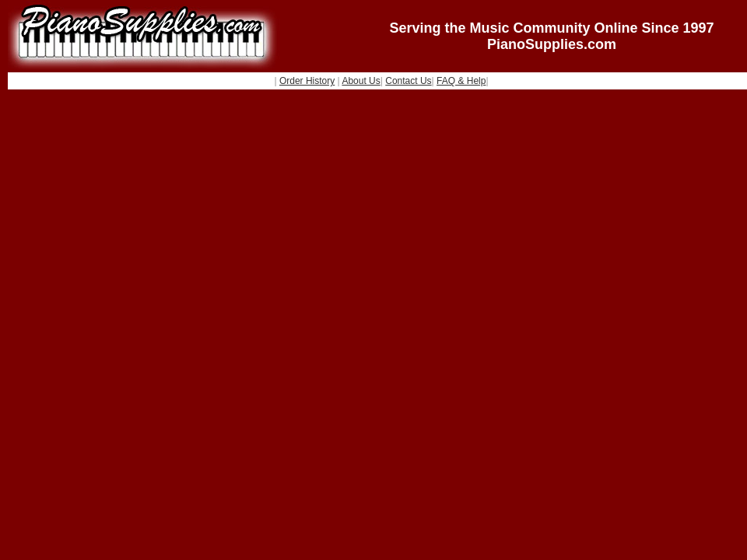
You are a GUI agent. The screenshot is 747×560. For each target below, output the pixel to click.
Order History (307, 81)
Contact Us (408, 81)
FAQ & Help (461, 81)
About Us (361, 81)
